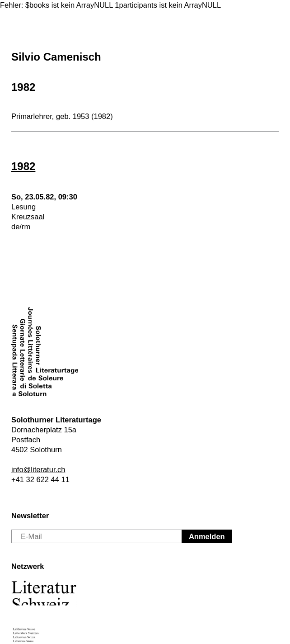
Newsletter (30, 516)
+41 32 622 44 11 (40, 479)
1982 (23, 87)
